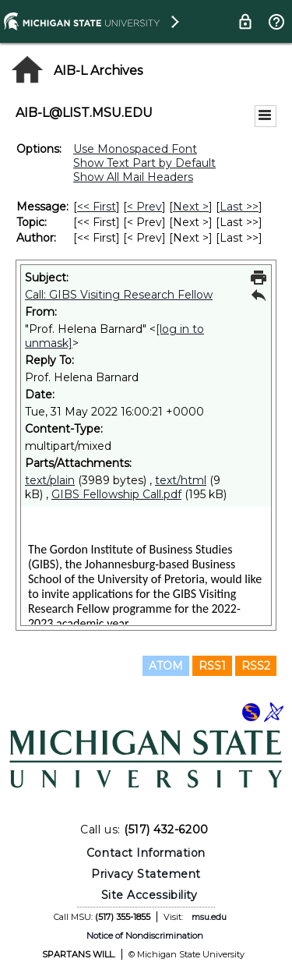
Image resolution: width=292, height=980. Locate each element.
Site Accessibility (150, 895)
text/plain (50, 480)
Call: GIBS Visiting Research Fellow (119, 295)
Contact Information (146, 853)
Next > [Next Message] (191, 207)
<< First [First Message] (97, 207)
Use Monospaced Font (135, 149)
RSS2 (256, 666)
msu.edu (209, 917)
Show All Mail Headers (133, 177)
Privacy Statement (146, 874)
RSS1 (212, 666)
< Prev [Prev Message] (144, 207)
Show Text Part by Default (144, 163)
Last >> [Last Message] (239, 207)
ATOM (166, 666)
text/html (181, 480)
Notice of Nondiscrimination (145, 936)
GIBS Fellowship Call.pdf (116, 494)
